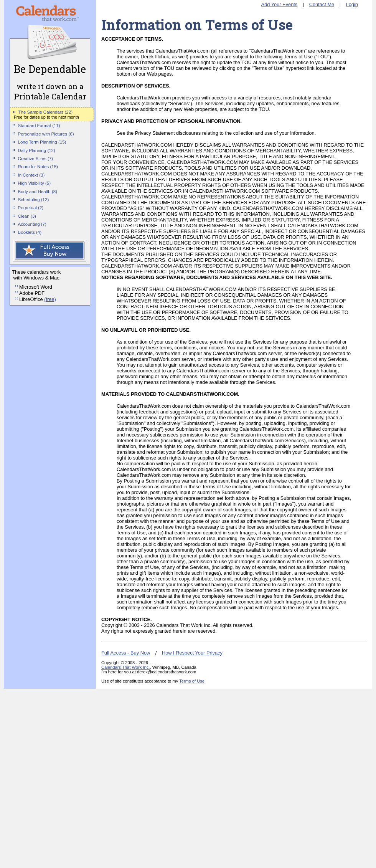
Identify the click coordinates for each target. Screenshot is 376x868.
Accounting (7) (32, 224)
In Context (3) (31, 175)
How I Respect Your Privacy (192, 653)
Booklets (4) (30, 232)
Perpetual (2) (31, 208)
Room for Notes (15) (38, 167)
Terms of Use (192, 681)
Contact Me (322, 4)
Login (352, 4)
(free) (50, 299)
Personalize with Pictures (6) (46, 134)
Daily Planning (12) (37, 150)
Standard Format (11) (39, 126)
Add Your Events (280, 4)
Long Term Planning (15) (42, 142)
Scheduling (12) (34, 200)
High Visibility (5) (35, 183)
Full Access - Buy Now (126, 653)
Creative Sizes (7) (36, 159)
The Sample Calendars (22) (45, 112)
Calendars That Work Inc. (125, 667)
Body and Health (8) (38, 192)
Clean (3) (27, 216)
